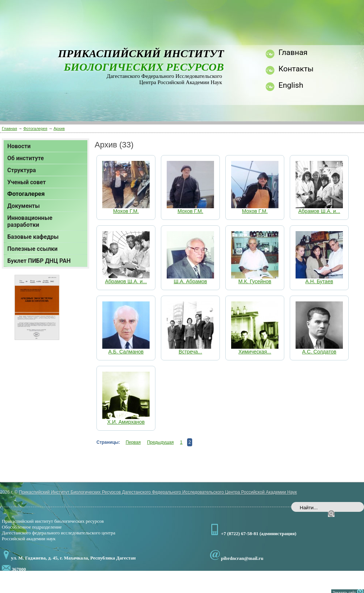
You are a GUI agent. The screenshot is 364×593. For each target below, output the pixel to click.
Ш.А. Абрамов (190, 281)
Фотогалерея (35, 129)
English (291, 85)
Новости (19, 146)
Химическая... (255, 352)
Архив (59, 129)
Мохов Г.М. (126, 211)
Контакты (296, 69)
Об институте (25, 158)
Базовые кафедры (33, 237)
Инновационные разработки (30, 221)
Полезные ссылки (32, 249)
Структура (21, 170)
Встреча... (191, 352)
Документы (23, 206)
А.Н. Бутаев (319, 281)
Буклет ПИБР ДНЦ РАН (39, 261)
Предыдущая (160, 442)
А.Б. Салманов (126, 352)
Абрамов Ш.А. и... (319, 211)
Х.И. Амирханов (126, 422)
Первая (133, 442)
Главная (9, 129)
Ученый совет (27, 182)
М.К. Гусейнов (255, 281)
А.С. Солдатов (319, 352)
